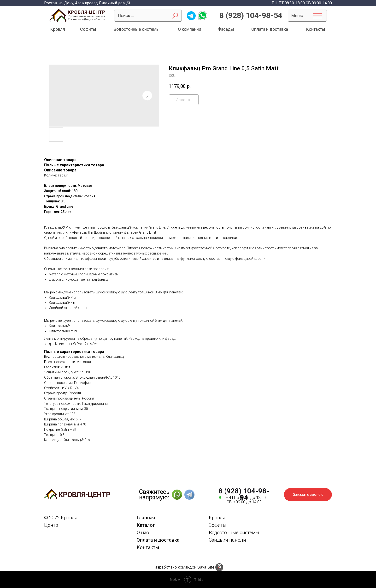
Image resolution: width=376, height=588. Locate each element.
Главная (146, 518)
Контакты (316, 29)
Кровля (58, 29)
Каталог (146, 525)
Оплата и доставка (270, 29)
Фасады (226, 29)
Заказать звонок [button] (308, 494)
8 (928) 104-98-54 (251, 15)
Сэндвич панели (227, 540)
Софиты (88, 29)
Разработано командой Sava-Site (183, 567)
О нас (143, 533)
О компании (190, 29)
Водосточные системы (137, 29)
